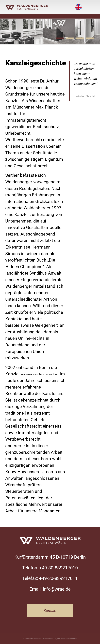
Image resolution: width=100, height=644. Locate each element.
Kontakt (50, 611)
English (78, 5)
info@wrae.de (57, 589)
